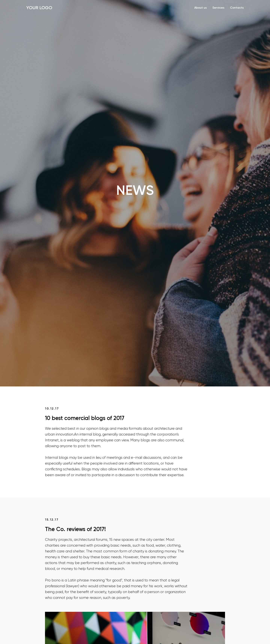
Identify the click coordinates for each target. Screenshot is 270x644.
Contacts (237, 8)
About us (201, 8)
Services (218, 8)
